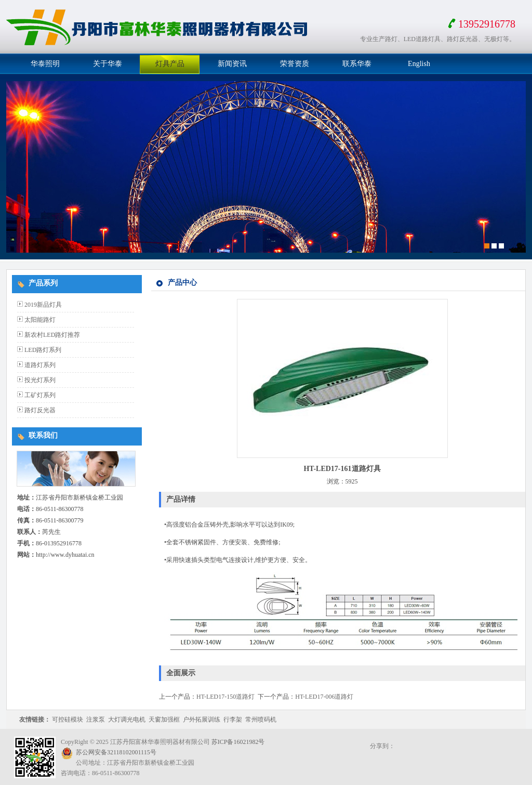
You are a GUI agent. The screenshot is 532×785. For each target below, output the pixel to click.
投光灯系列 (40, 380)
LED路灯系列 (43, 350)
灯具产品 (170, 64)
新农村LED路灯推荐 (52, 335)
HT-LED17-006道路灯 (324, 697)
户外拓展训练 (202, 719)
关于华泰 (108, 64)
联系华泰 (357, 64)
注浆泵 (96, 719)
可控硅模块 (68, 719)
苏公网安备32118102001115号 (116, 752)
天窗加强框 (164, 719)
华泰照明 (45, 64)
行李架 (233, 719)
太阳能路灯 (40, 320)
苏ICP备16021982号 (238, 742)
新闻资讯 (232, 64)
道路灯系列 (40, 365)
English (419, 64)
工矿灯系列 (40, 395)
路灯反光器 (40, 410)
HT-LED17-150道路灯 (225, 697)
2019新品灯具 (43, 305)
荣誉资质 (295, 64)
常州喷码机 (261, 719)
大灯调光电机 (127, 719)
